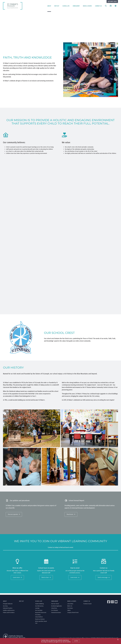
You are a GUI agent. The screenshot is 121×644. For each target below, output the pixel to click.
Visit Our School (55, 605)
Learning (37, 610)
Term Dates (70, 610)
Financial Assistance (56, 614)
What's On (70, 608)
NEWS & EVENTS (87, 6)
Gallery (69, 612)
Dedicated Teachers (8, 610)
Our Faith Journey (39, 608)
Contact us (104, 570)
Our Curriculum (39, 612)
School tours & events (46, 570)
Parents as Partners (40, 621)
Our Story (5, 608)
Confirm (76, 641)
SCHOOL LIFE (66, 6)
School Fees (54, 610)
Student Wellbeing (39, 605)
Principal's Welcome (8, 605)
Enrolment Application (57, 608)
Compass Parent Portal (73, 614)
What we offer (17, 570)
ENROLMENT (76, 6)
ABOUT (49, 6)
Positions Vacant (87, 605)
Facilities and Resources (9, 612)
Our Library (38, 616)
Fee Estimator (55, 612)
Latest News (70, 605)
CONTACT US (98, 6)
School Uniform (39, 619)
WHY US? (57, 6)
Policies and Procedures (9, 614)
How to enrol (75, 570)
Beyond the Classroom (41, 614)
